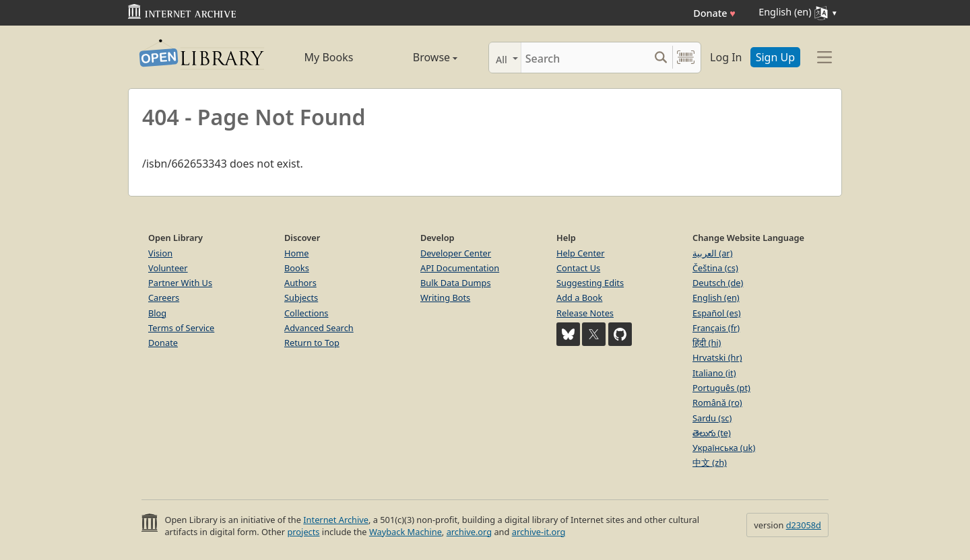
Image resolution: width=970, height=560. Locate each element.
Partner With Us (180, 283)
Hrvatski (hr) (717, 357)
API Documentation (460, 268)
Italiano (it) (714, 373)
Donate (714, 13)
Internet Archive (336, 520)
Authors (300, 283)
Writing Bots (445, 297)
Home (296, 253)
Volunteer (168, 268)
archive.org (469, 532)
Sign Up (775, 57)
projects (303, 532)
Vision (160, 253)
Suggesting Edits (590, 283)
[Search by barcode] (686, 58)
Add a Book (579, 297)
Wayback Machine (406, 532)
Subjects (301, 297)
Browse (420, 57)
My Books (329, 57)
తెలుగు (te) (712, 433)
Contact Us (578, 268)
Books (297, 268)
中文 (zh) (710, 462)
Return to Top (312, 343)
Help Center (581, 253)
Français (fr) (716, 328)
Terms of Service (181, 328)
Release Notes (585, 313)
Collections (306, 313)
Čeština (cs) (715, 268)
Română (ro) (717, 403)
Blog (157, 313)
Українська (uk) (724, 448)
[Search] (585, 58)
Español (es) (717, 313)
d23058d (804, 525)
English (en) (716, 297)
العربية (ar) (712, 253)
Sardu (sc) (712, 418)
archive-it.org (539, 532)
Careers (164, 297)
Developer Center (456, 253)
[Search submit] (660, 58)
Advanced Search (319, 328)
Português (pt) (721, 388)
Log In (726, 57)
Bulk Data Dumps (456, 283)
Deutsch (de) (718, 283)
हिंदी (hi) (707, 343)
